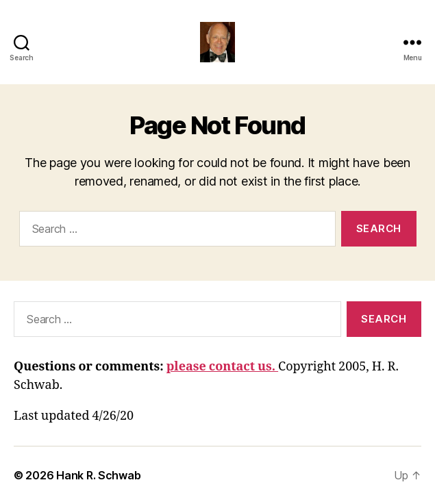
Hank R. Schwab (98, 475)
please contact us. (222, 367)
